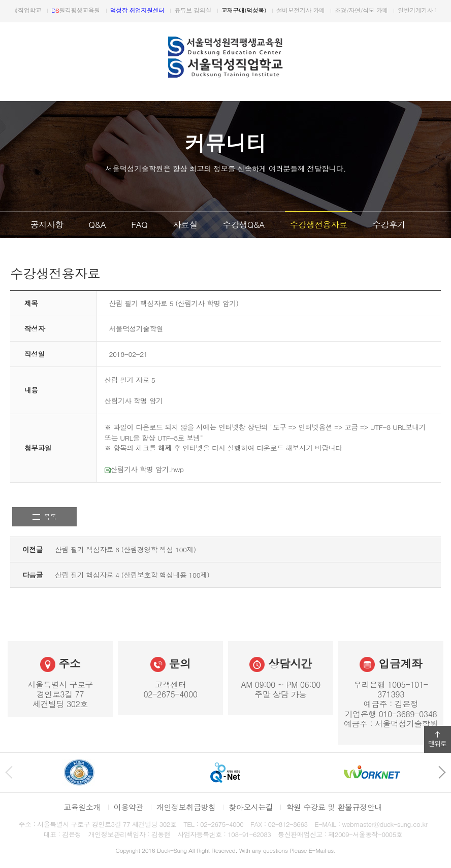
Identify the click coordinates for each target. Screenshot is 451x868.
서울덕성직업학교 (47, 10)
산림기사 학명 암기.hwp (144, 469)
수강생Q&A (244, 224)
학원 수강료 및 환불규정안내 (334, 807)
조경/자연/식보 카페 (395, 10)
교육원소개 (82, 807)
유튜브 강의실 (226, 10)
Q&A (97, 224)
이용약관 (128, 807)
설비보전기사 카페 (334, 10)
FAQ (139, 224)
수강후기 (389, 224)
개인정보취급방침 (186, 807)
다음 (440, 11)
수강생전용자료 (319, 224)
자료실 (185, 224)
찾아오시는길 (251, 807)
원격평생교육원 (109, 10)
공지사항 (47, 224)
